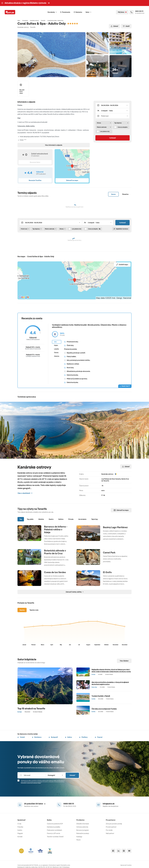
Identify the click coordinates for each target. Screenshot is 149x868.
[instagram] (124, 851)
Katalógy (79, 837)
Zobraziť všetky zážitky (75, 592)
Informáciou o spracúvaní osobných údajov (31, 783)
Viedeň (21, 737)
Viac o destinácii (25, 493)
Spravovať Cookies (126, 865)
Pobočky (20, 827)
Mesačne (125, 194)
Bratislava (37, 737)
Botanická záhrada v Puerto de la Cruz (55, 552)
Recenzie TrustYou (35, 180)
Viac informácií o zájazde (54, 145)
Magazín (20, 833)
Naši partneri (110, 833)
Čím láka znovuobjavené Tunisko (104, 709)
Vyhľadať (113, 138)
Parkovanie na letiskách (54, 830)
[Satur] (10, 12)
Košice (68, 737)
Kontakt (20, 837)
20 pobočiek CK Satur (35, 804)
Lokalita (56, 349)
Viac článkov (124, 661)
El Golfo (107, 572)
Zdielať (114, 26)
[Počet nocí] (113, 116)
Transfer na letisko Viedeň (55, 837)
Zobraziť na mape (121, 510)
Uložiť (126, 26)
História (41, 519)
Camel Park (109, 553)
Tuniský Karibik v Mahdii (101, 696)
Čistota (56, 353)
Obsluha (57, 356)
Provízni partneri (111, 827)
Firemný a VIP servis (53, 833)
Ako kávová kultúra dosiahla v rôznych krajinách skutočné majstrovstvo (110, 683)
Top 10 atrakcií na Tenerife (31, 708)
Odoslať (72, 775)
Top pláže (30, 519)
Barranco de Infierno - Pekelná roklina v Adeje (56, 529)
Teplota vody (34, 610)
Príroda (71, 519)
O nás (19, 824)
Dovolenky (52, 12)
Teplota (22, 610)
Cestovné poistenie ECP (55, 824)
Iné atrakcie (82, 519)
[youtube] (129, 851)
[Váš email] (31, 775)
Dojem (56, 345)
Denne (113, 194)
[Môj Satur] (122, 12)
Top (21, 519)
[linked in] (118, 851)
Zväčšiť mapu (122, 265)
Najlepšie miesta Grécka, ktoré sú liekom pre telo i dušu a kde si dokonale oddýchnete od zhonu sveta (111, 671)
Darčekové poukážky (54, 827)
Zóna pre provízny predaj (114, 824)
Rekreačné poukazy (83, 833)
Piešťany (83, 737)
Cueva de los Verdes (55, 572)
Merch (78, 840)
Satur (88, 12)
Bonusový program (83, 830)
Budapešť (53, 737)
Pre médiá (109, 830)
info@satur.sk (109, 804)
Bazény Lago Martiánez (115, 527)
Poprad (99, 737)
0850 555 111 (69, 804)
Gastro (51, 519)
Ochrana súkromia (82, 827)
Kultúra (61, 519)
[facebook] (113, 851)
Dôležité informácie (83, 824)
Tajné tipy (95, 519)
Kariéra (20, 830)
